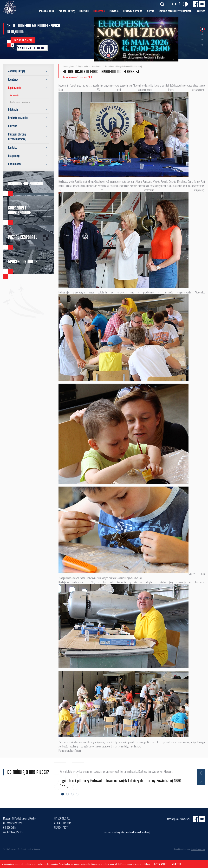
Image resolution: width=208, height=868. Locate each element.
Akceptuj (177, 864)
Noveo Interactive (198, 849)
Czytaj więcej (161, 864)
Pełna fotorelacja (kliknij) (70, 751)
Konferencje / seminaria (20, 102)
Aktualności (15, 95)
